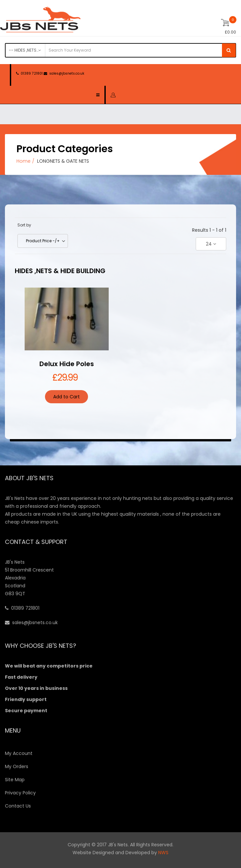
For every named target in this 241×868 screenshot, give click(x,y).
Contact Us (18, 806)
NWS (163, 853)
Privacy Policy (20, 793)
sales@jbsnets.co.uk (67, 73)
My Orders (17, 766)
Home (23, 161)
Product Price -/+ (43, 241)
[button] (113, 95)
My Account (19, 753)
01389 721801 (32, 73)
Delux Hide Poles (67, 364)
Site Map (15, 780)
